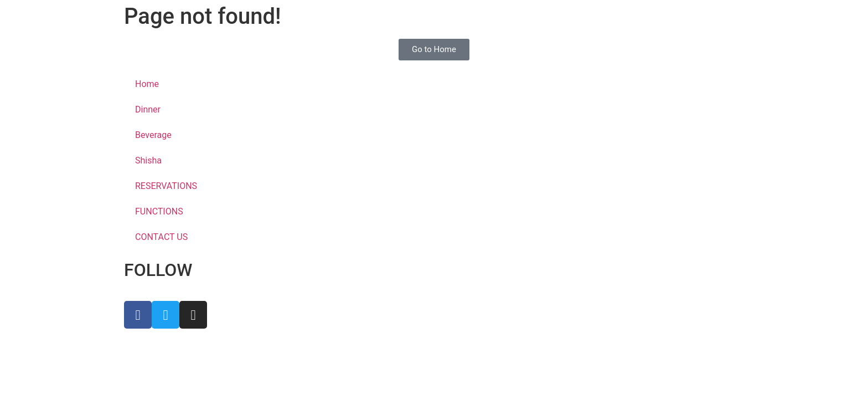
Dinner (148, 109)
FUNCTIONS (159, 211)
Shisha (148, 160)
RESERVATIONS (166, 186)
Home (147, 84)
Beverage (153, 135)
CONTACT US (161, 237)
